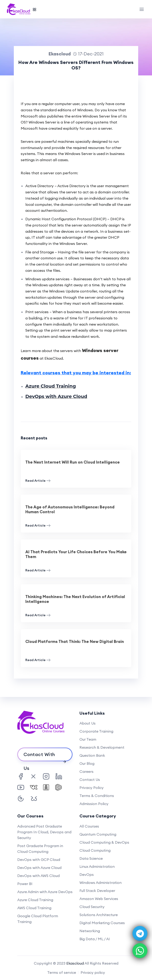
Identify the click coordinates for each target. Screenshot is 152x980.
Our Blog (87, 763)
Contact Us (90, 779)
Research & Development (102, 747)
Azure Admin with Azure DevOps (45, 892)
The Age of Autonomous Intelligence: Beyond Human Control (70, 509)
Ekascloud (75, 963)
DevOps (87, 874)
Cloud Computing (95, 850)
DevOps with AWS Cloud (38, 876)
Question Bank (92, 755)
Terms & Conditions (97, 796)
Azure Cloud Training (51, 386)
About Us (88, 723)
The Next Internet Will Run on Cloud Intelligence (73, 462)
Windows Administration (101, 883)
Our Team (88, 739)
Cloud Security (92, 907)
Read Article (38, 481)
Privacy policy (93, 972)
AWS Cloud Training (34, 908)
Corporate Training (96, 731)
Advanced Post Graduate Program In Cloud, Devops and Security (44, 832)
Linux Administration (97, 866)
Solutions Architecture (99, 915)
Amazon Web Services (99, 899)
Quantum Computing (98, 834)
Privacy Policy (92, 788)
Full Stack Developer (97, 891)
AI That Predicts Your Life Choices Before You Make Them (76, 554)
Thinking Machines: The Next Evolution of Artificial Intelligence (75, 599)
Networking (90, 931)
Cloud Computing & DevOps (104, 842)
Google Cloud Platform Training (38, 919)
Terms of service (62, 972)
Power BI (25, 884)
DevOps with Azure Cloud (56, 396)
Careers (86, 771)
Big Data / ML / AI (95, 939)
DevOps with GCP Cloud (39, 860)
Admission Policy (94, 804)
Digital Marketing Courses (102, 923)
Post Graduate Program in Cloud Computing (40, 849)
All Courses (89, 826)
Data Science (91, 858)
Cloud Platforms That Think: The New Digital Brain (75, 642)
